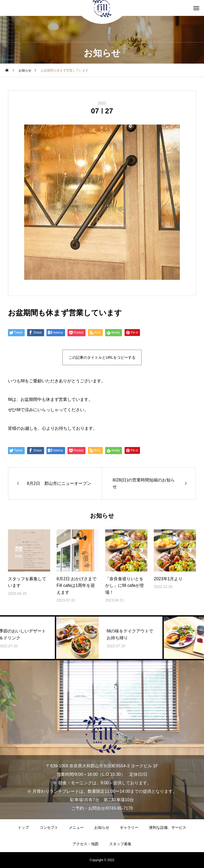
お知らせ (102, 827)
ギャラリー (129, 827)
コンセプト (49, 827)
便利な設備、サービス (168, 827)
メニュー (76, 827)
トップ (23, 827)
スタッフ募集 (120, 844)
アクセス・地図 (86, 844)
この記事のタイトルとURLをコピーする (102, 357)
